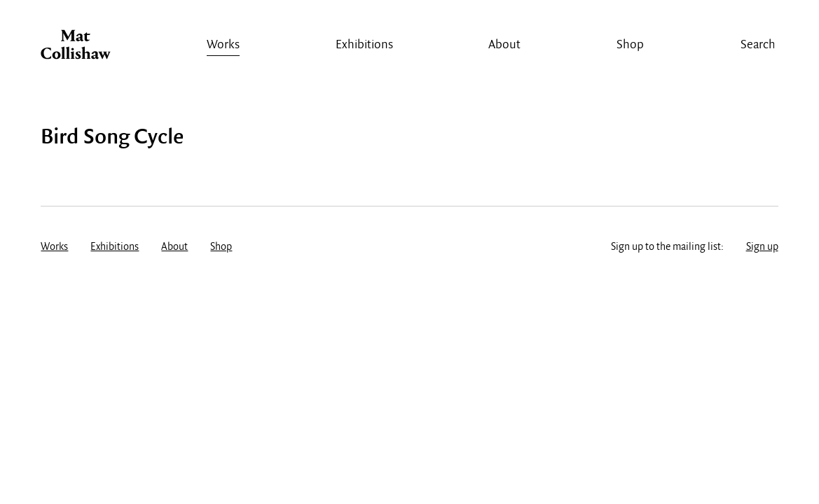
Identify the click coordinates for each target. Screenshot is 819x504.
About (504, 45)
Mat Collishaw (76, 48)
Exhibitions (364, 45)
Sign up (762, 247)
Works (223, 45)
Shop (630, 45)
